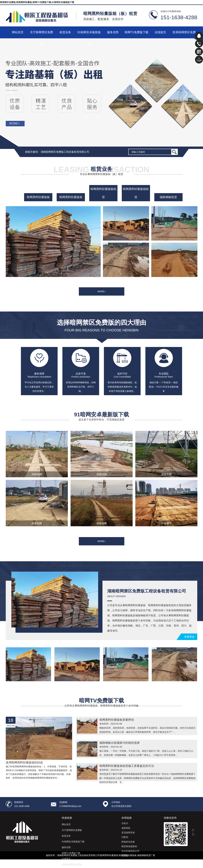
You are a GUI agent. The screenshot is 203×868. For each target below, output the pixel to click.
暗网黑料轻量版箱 (71, 197)
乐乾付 (125, 823)
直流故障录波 (128, 833)
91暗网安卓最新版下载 (89, 35)
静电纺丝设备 (128, 842)
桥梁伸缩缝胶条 (129, 846)
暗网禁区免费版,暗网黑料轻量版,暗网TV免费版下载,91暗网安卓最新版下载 (37, 2)
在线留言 (160, 32)
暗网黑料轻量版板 (38, 197)
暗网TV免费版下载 (137, 32)
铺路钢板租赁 (168, 197)
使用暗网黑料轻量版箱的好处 (24, 763)
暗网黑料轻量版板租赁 (103, 193)
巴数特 (125, 837)
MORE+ (101, 291)
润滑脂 (125, 856)
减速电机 (126, 828)
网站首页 (18, 32)
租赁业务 (65, 32)
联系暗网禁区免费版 (184, 35)
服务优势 (113, 32)
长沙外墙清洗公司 (130, 851)
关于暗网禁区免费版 (41, 35)
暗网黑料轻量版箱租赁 (136, 193)
